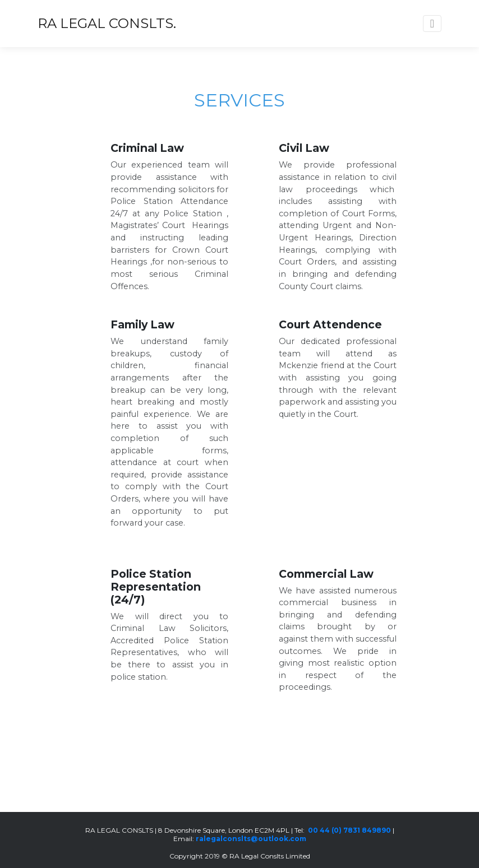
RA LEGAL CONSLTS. (107, 23)
